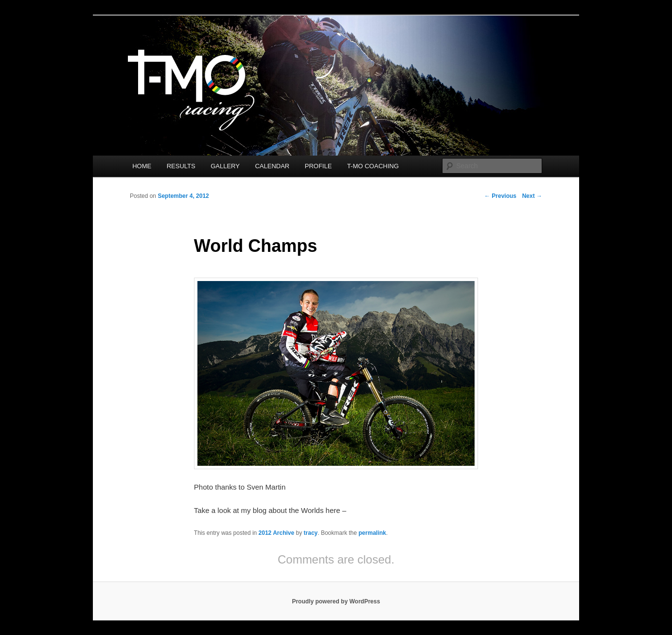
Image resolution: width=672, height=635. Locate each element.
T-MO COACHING (373, 166)
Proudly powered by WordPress (336, 601)
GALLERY (225, 166)
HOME (142, 166)
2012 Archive (277, 533)
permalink (372, 533)
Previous (500, 196)
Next (532, 196)
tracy (311, 533)
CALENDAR (272, 166)
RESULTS (181, 166)
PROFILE (318, 166)
